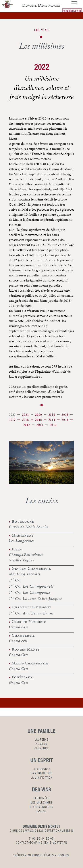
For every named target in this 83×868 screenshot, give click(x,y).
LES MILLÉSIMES (41, 802)
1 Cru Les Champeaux (30, 592)
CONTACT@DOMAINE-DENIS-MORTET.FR (41, 842)
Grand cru (18, 641)
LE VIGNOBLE (41, 769)
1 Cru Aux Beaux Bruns (31, 613)
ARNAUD (41, 744)
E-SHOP (41, 811)
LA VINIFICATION (42, 777)
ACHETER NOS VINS (72, 10)
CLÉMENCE (42, 748)
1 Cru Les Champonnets (31, 586)
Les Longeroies (22, 541)
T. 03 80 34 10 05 (41, 838)
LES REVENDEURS (41, 807)
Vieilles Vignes (21, 560)
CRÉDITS (18, 855)
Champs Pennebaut (26, 554)
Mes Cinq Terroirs (25, 574)
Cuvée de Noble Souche (29, 527)
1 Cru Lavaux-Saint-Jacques (35, 598)
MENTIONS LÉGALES (41, 855)
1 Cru (15, 580)
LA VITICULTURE (42, 773)
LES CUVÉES (41, 798)
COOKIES (63, 855)
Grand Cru (18, 627)
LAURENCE (42, 739)
